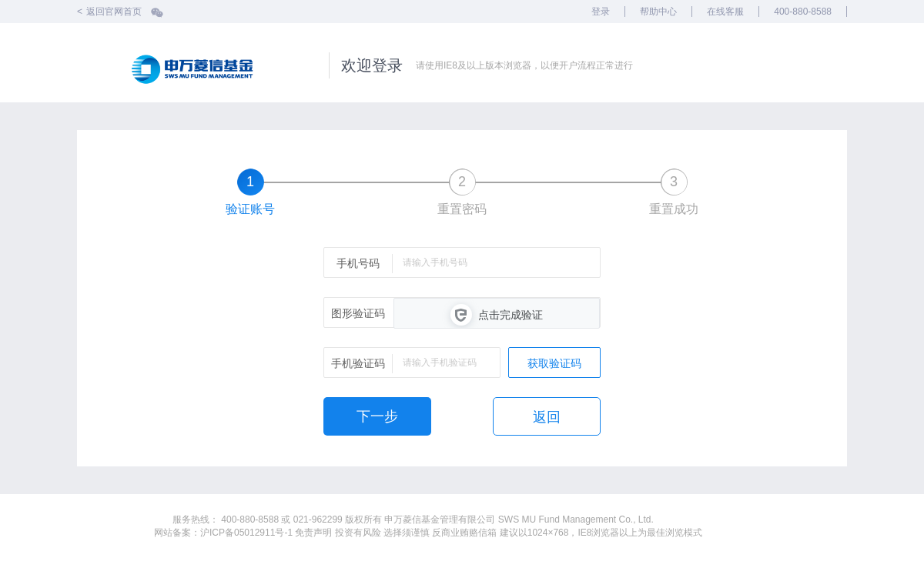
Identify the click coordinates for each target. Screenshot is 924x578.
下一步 (377, 416)
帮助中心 (658, 12)
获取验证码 (554, 363)
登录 (601, 12)
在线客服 (725, 12)
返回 (547, 417)
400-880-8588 (803, 12)
